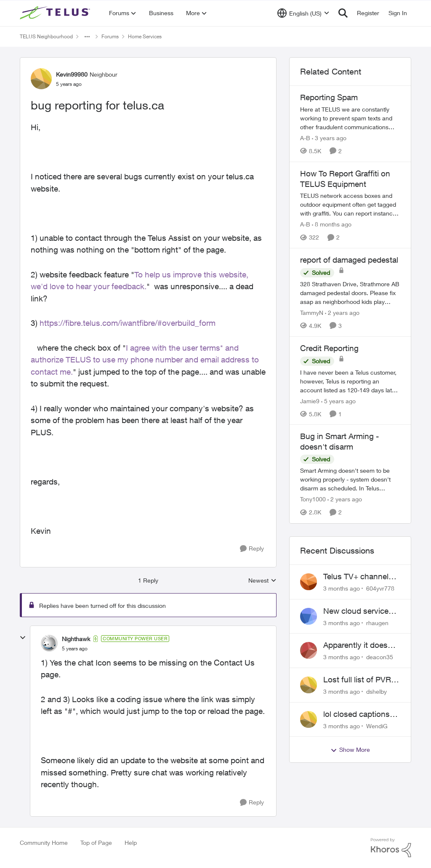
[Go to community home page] (56, 13)
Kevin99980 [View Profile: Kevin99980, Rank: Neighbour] (72, 74)
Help (131, 843)
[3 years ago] (329, 138)
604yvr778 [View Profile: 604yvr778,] (380, 588)
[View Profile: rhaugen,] (309, 616)
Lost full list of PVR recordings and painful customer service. (357, 680)
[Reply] (252, 549)
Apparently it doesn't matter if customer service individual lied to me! (361, 645)
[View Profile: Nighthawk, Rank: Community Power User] (49, 643)
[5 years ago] (338, 401)
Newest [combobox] (262, 581)
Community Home (44, 843)
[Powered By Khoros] (391, 848)
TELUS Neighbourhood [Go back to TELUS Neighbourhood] (46, 36)
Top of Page (96, 843)
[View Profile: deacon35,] (309, 650)
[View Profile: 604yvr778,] (309, 582)
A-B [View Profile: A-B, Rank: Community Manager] (305, 138)
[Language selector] (303, 13)
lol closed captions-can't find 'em (358, 714)
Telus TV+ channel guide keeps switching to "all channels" (356, 577)
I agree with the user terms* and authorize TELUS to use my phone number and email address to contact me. (145, 360)
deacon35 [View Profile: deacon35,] (380, 657)
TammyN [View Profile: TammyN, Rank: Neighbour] (312, 313)
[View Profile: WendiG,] (309, 719)
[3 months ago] (342, 588)
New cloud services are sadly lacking (358, 611)
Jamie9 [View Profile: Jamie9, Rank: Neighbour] (310, 401)
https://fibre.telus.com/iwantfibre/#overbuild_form (128, 323)
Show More (350, 750)
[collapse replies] (23, 638)
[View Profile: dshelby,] (309, 685)
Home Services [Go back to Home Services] (145, 36)
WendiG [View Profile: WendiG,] (377, 726)
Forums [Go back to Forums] (110, 36)
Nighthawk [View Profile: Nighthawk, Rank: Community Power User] (76, 639)
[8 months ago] (332, 224)
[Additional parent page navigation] (87, 37)
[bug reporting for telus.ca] (75, 649)
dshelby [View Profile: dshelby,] (376, 691)
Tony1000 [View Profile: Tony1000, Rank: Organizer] (313, 499)
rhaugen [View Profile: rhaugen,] (377, 622)
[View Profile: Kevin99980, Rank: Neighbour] (41, 79)
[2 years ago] (342, 313)
